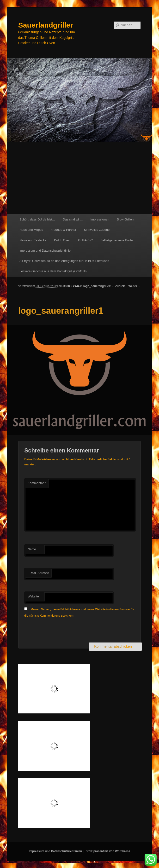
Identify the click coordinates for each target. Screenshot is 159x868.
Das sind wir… (73, 219)
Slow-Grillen (125, 219)
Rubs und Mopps (31, 230)
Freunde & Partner (64, 230)
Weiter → (135, 286)
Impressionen (100, 219)
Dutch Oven (62, 240)
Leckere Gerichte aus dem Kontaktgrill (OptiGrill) (53, 271)
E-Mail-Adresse (38, 573)
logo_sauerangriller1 (98, 286)
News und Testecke (33, 240)
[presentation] (61, 631)
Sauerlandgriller (46, 25)
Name (32, 549)
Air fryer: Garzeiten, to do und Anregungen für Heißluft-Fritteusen (64, 261)
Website (33, 596)
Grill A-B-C (85, 240)
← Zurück (118, 286)
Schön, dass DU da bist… (37, 219)
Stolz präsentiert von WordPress (108, 851)
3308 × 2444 (71, 286)
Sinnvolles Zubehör (97, 230)
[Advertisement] (79, 178)
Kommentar (37, 483)
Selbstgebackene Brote (116, 240)
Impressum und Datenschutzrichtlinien (46, 251)
